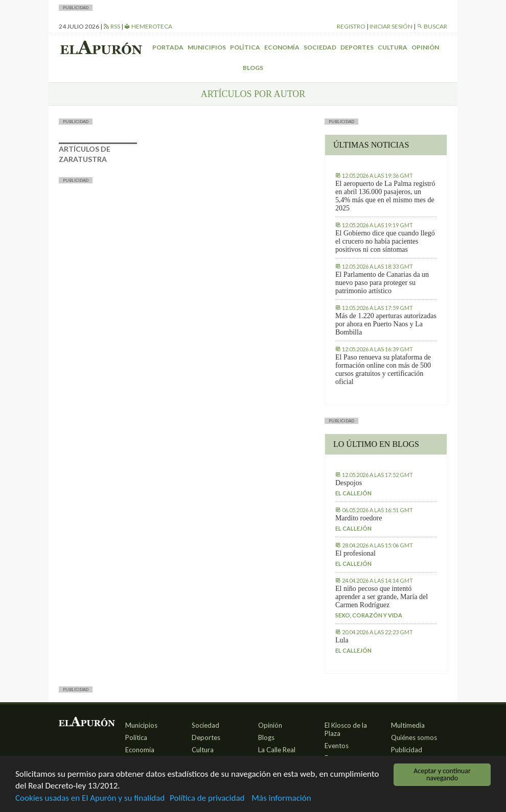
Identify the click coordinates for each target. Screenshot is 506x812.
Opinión (425, 47)
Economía (282, 47)
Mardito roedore (359, 518)
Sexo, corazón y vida (369, 615)
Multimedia (408, 725)
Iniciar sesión (391, 26)
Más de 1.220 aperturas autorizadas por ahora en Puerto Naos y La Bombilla (386, 324)
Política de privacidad (207, 799)
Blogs (253, 68)
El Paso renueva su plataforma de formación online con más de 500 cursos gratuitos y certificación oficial (383, 369)
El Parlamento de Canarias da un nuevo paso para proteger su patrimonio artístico (382, 283)
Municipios (207, 47)
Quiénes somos (414, 737)
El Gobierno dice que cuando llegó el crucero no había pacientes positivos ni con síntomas (385, 241)
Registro (351, 26)
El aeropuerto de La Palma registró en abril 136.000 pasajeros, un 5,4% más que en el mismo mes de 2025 (385, 196)
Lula (342, 640)
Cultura (393, 47)
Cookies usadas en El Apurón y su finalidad (90, 799)
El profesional (355, 553)
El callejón (353, 493)
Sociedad (320, 47)
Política (245, 47)
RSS (112, 26)
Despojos (349, 483)
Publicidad (407, 750)
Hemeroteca (148, 26)
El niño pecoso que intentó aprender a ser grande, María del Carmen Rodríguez (382, 597)
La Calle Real (277, 750)
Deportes (357, 47)
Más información (281, 799)
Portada (168, 47)
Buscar (432, 26)
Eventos (337, 746)
